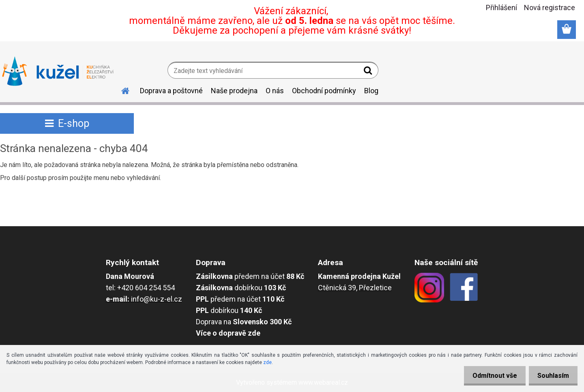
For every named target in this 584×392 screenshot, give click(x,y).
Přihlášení (501, 7)
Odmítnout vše (490, 376)
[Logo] (58, 71)
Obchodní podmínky (324, 91)
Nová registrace (550, 7)
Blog (371, 91)
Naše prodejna (234, 91)
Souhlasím (552, 376)
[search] (369, 72)
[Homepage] (120, 90)
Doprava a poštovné (171, 91)
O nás (275, 91)
